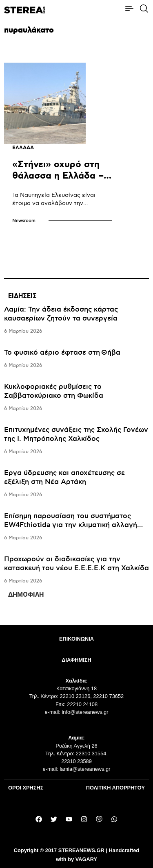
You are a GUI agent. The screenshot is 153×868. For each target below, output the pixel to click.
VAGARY (86, 859)
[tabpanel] (76, 445)
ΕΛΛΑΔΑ (23, 148)
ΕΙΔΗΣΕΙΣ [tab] (22, 296)
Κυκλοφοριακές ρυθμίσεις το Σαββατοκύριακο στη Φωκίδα (54, 391)
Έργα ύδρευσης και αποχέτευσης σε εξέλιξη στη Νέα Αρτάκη (64, 478)
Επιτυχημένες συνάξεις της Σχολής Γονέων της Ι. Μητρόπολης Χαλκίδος (76, 434)
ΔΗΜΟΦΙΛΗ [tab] (26, 594)
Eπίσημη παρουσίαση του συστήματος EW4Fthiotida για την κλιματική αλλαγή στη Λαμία (71, 525)
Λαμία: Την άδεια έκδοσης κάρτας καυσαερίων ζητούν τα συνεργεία (61, 314)
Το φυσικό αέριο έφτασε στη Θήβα (62, 353)
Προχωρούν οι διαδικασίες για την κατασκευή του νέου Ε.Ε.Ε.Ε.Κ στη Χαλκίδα (76, 564)
